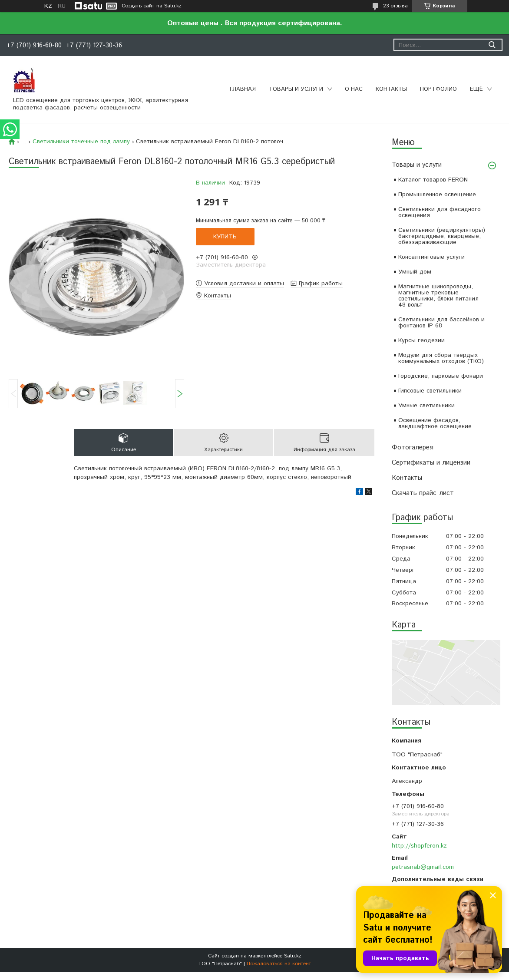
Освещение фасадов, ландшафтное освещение (435, 423)
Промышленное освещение (437, 195)
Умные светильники (426, 406)
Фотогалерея (413, 447)
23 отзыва (395, 6)
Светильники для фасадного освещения (440, 212)
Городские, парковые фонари (441, 376)
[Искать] (492, 45)
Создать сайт (138, 6)
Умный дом (415, 272)
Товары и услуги (296, 89)
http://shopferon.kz (419, 846)
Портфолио (438, 89)
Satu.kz (293, 956)
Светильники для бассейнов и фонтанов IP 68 (441, 323)
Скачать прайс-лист (423, 493)
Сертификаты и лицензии (431, 463)
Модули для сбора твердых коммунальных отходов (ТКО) (441, 358)
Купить (225, 237)
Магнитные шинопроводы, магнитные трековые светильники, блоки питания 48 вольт (438, 296)
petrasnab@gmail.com (423, 867)
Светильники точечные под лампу (81, 142)
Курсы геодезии (421, 340)
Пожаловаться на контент (279, 964)
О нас (354, 89)
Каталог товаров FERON (433, 180)
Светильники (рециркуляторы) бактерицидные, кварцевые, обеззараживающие (442, 236)
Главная (243, 89)
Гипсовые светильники (430, 391)
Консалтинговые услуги (431, 257)
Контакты (391, 89)
